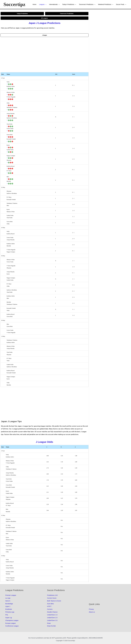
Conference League (12, 626)
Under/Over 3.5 (52, 620)
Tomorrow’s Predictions (87, 4)
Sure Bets (50, 604)
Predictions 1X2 (52, 595)
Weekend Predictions (106, 4)
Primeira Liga (10, 612)
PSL (7, 615)
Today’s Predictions (69, 4)
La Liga (8, 598)
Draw (49, 623)
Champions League (12, 620)
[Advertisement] (45, 55)
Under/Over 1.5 (52, 615)
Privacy (91, 609)
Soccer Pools (121, 4)
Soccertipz (14, 4)
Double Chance (52, 612)
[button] (45, 4)
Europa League (11, 623)
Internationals (54, 4)
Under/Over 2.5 (52, 618)
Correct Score (52, 598)
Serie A (8, 601)
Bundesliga (9, 604)
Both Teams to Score (54, 601)
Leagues (43, 4)
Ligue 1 (8, 606)
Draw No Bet (51, 626)
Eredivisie (9, 609)
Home (34, 4)
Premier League (11, 595)
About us (92, 612)
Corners (50, 609)
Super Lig (9, 618)
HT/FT (49, 606)
